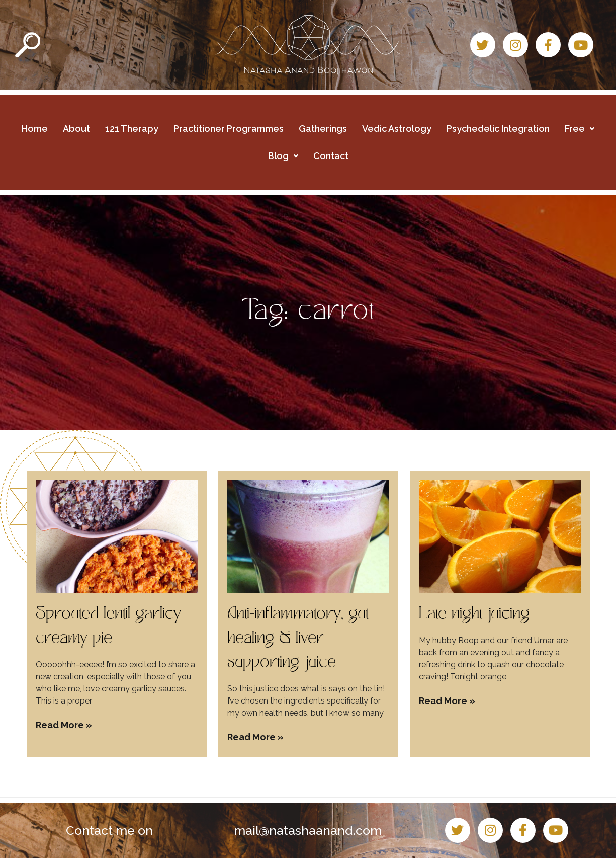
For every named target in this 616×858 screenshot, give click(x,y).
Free (580, 129)
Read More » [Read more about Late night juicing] (447, 701)
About (76, 129)
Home (35, 129)
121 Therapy (132, 129)
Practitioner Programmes (229, 129)
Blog (283, 156)
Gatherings (323, 129)
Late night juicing (474, 615)
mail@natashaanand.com (308, 830)
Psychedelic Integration (498, 129)
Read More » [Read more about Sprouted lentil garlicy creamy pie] (64, 725)
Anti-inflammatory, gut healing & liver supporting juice (298, 639)
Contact (331, 156)
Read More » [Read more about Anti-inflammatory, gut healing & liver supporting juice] (255, 737)
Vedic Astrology (397, 129)
